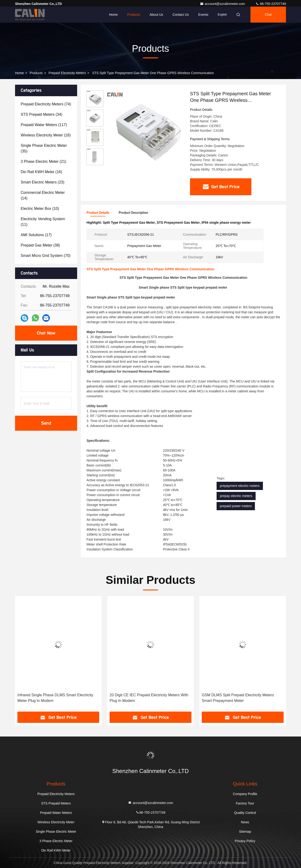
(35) (44, 148)
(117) (44, 125)
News (245, 822)
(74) (46, 104)
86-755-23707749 (271, 4)
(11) (43, 222)
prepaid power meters (236, 506)
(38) (40, 245)
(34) (42, 114)
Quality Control (245, 813)
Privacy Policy (245, 841)
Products (134, 15)
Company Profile (245, 794)
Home (113, 15)
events (203, 15)
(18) (46, 135)
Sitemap (245, 832)
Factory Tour (245, 803)
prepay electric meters (236, 496)
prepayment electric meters (240, 486)
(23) (43, 182)
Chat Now (46, 333)
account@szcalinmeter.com (223, 4)
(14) (43, 195)
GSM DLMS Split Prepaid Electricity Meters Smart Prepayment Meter (238, 698)
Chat (268, 15)
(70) (46, 256)
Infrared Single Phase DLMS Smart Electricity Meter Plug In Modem (55, 698)
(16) (41, 172)
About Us (156, 15)
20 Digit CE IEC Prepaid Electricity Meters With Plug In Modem (149, 698)
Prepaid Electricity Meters (67, 73)
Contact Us (181, 15)
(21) (44, 161)
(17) (36, 235)
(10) (40, 209)
